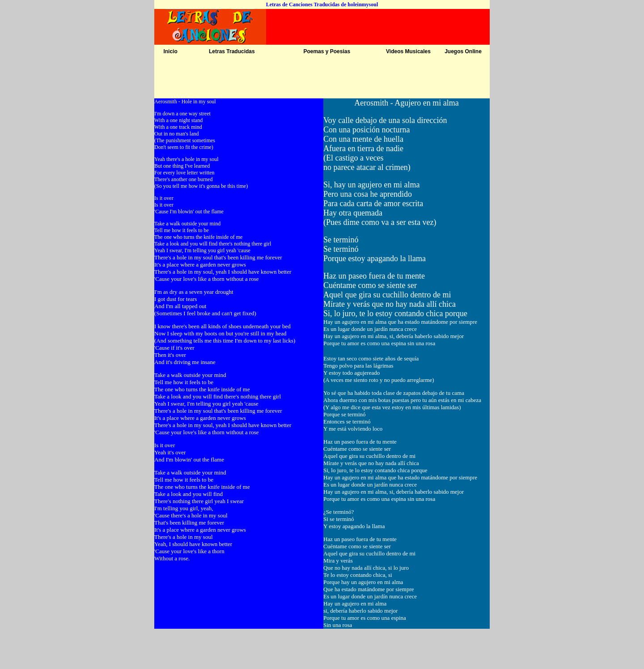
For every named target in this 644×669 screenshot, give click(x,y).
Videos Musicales (408, 51)
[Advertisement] (322, 78)
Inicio (170, 51)
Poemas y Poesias (327, 51)
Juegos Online (463, 51)
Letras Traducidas (232, 51)
